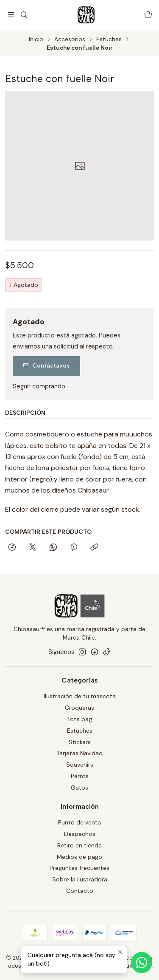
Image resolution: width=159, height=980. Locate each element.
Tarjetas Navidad (79, 753)
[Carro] (148, 15)
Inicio (36, 40)
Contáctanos (46, 365)
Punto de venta (79, 822)
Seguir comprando (39, 386)
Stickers (80, 742)
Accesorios (70, 40)
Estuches (109, 40)
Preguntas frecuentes (79, 868)
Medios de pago (79, 857)
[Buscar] (24, 15)
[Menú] (11, 15)
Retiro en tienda (79, 845)
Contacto (80, 891)
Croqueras (79, 708)
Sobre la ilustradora (80, 879)
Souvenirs (80, 765)
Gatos (79, 787)
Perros (80, 776)
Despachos (80, 834)
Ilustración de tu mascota (80, 696)
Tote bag (79, 719)
